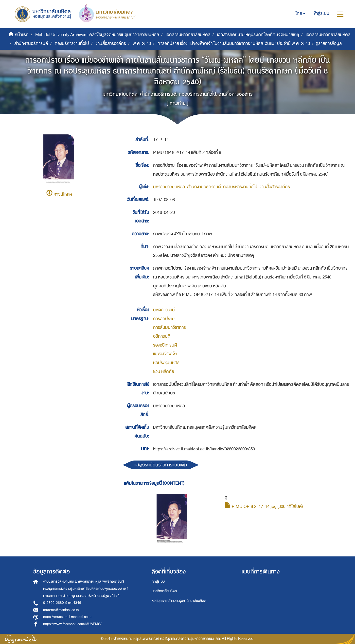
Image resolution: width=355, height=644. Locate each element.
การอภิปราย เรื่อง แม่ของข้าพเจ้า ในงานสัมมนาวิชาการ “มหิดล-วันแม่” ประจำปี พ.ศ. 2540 (234, 44)
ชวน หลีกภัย (164, 372)
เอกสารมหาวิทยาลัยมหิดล (188, 35)
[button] (300, 14)
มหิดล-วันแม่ (164, 310)
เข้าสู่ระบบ (158, 581)
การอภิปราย (164, 319)
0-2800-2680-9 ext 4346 (62, 603)
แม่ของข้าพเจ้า (165, 354)
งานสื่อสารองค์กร (111, 44)
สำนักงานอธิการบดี (31, 44)
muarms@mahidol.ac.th (61, 610)
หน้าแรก (22, 35)
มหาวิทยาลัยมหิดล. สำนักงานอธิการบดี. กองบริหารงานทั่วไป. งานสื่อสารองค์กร (222, 187)
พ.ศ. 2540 (142, 44)
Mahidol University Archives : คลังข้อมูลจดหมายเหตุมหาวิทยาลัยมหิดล (97, 35)
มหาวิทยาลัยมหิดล (164, 591)
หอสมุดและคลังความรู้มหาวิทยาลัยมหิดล (179, 601)
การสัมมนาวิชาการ (169, 327)
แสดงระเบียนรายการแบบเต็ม (161, 465)
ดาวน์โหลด (59, 194)
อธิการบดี (162, 336)
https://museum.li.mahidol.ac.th (67, 617)
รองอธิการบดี (165, 345)
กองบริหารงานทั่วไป (72, 44)
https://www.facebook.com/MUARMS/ (72, 624)
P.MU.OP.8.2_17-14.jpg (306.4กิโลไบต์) (264, 506)
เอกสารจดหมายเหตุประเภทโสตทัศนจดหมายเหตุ (258, 35)
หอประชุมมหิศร (166, 363)
